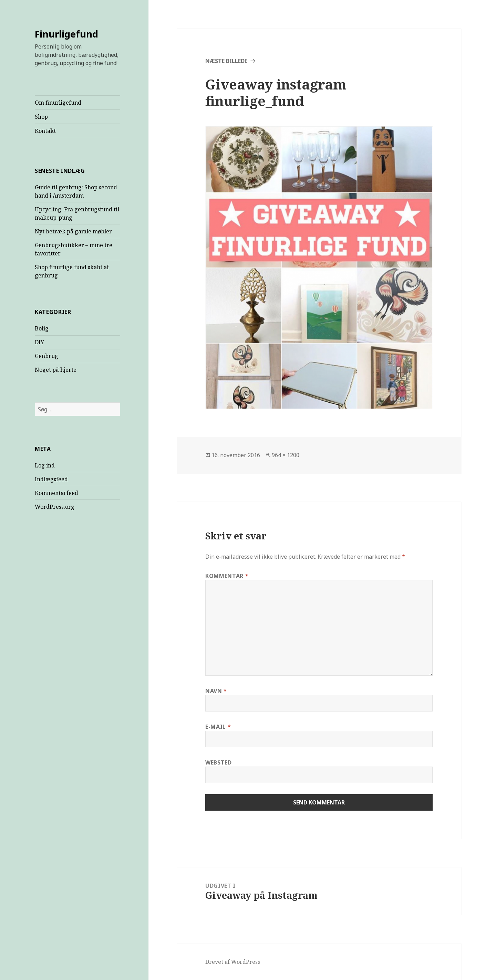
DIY (39, 342)
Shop (41, 117)
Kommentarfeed (56, 493)
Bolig (42, 328)
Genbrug (46, 356)
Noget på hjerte (56, 370)
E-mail (218, 727)
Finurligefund (66, 34)
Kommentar (227, 576)
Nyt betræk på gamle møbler (73, 231)
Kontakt (45, 131)
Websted (218, 762)
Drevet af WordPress (233, 962)
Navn (216, 691)
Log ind (45, 465)
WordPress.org (55, 507)
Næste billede (226, 61)
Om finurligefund (58, 103)
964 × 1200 (286, 455)
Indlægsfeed (51, 479)
